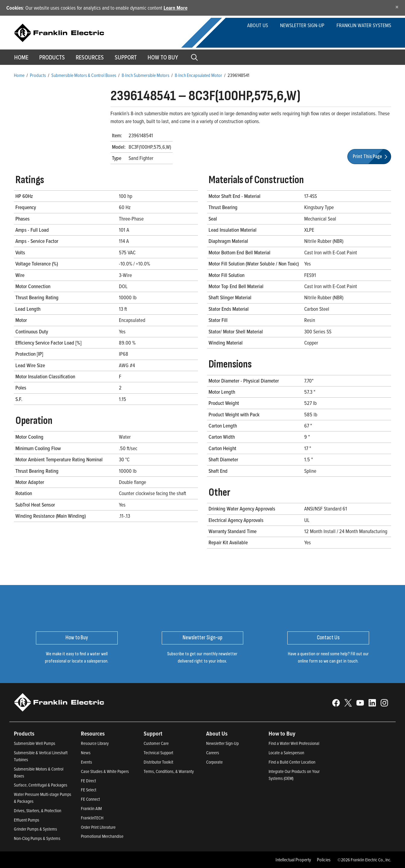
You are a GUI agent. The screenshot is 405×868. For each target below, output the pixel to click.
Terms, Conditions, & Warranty (169, 771)
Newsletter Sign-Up (222, 743)
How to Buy (163, 57)
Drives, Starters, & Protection (38, 811)
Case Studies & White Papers (105, 771)
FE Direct (88, 781)
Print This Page (371, 156)
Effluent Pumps (27, 820)
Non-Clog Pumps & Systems (37, 838)
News (86, 753)
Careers (213, 753)
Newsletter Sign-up (302, 25)
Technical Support (158, 753)
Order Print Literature (98, 827)
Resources (90, 57)
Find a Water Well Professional (294, 743)
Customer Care (156, 743)
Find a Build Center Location (292, 762)
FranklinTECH (92, 818)
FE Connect (90, 799)
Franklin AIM (91, 808)
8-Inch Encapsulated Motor (198, 75)
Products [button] (52, 57)
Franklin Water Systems (364, 25)
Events (86, 762)
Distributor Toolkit (158, 762)
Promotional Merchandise (102, 836)
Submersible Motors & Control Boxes (84, 75)
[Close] (397, 7)
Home (21, 57)
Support (126, 57)
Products (38, 75)
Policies (324, 860)
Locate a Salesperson (286, 753)
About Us (258, 25)
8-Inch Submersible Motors (145, 75)
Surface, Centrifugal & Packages (41, 785)
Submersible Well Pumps (35, 743)
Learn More (175, 8)
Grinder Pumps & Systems (35, 829)
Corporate (214, 762)
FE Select (89, 790)
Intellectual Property (293, 860)
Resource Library (95, 743)
